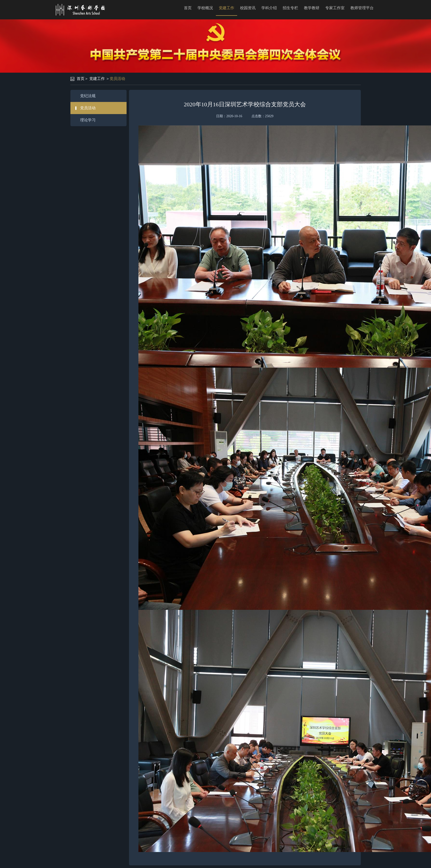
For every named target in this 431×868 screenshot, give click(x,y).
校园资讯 (248, 8)
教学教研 (312, 8)
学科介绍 (269, 8)
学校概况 (205, 8)
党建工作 (227, 8)
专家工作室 (335, 8)
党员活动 (117, 79)
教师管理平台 (362, 8)
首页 (188, 8)
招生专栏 (290, 8)
